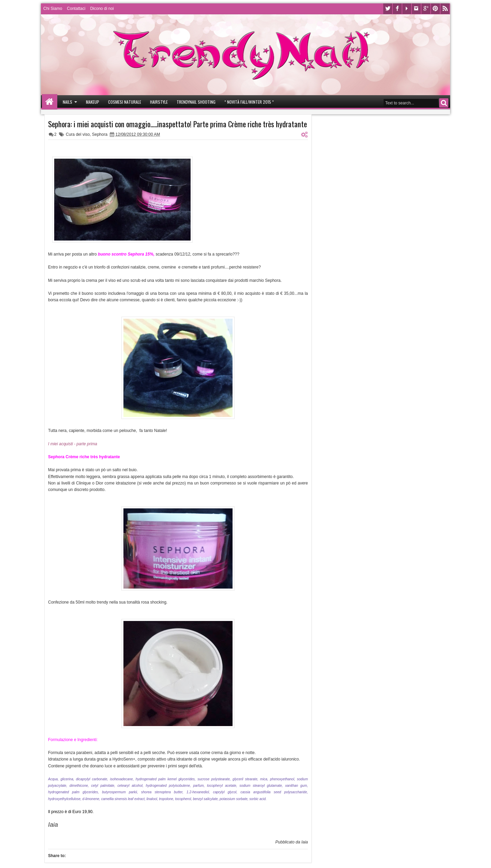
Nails (68, 102)
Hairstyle (159, 102)
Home (50, 102)
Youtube (407, 9)
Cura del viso (78, 134)
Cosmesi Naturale (125, 102)
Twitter (388, 9)
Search (444, 103)
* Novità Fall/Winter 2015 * (249, 102)
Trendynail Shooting (196, 102)
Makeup (93, 102)
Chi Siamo (53, 9)
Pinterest (435, 9)
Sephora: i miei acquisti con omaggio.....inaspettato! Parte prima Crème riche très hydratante (177, 124)
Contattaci (76, 9)
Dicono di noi (102, 9)
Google (426, 9)
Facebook (397, 9)
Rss (445, 9)
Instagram (416, 9)
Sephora (100, 134)
